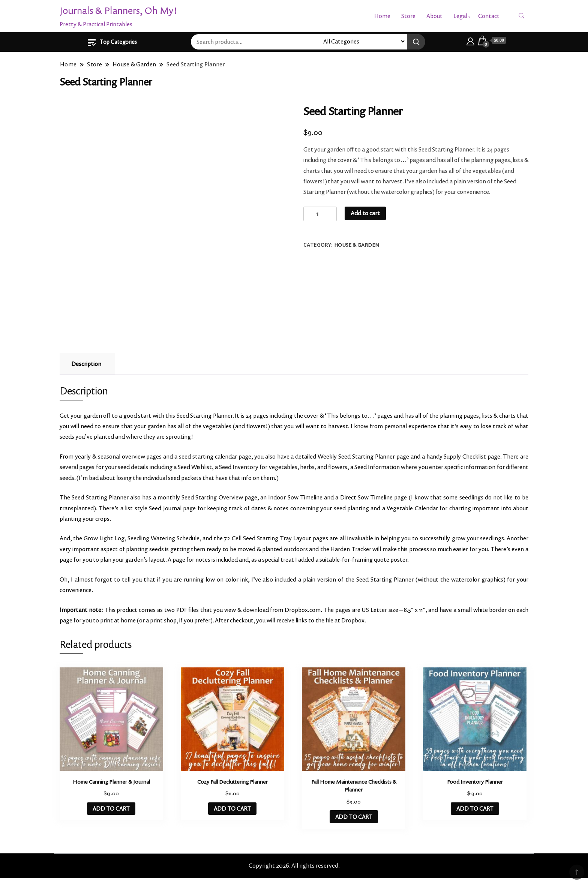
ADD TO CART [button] (111, 809)
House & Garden (357, 245)
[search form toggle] (522, 16)
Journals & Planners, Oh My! (118, 10)
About (434, 16)
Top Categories (112, 42)
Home (382, 16)
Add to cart (365, 213)
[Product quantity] (320, 214)
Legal (460, 16)
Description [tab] (86, 364)
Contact (489, 16)
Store (408, 16)
